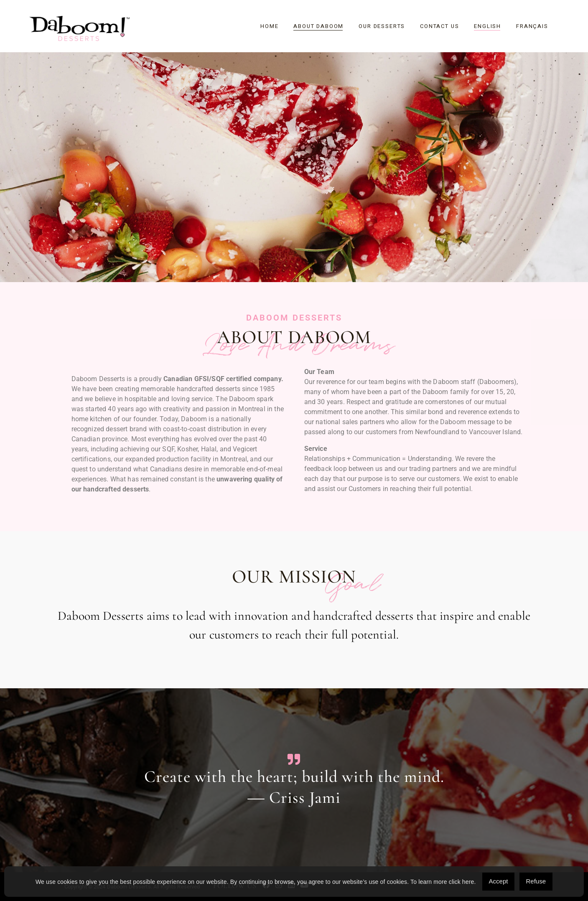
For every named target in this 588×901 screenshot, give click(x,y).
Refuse (536, 881)
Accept (499, 881)
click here (462, 882)
